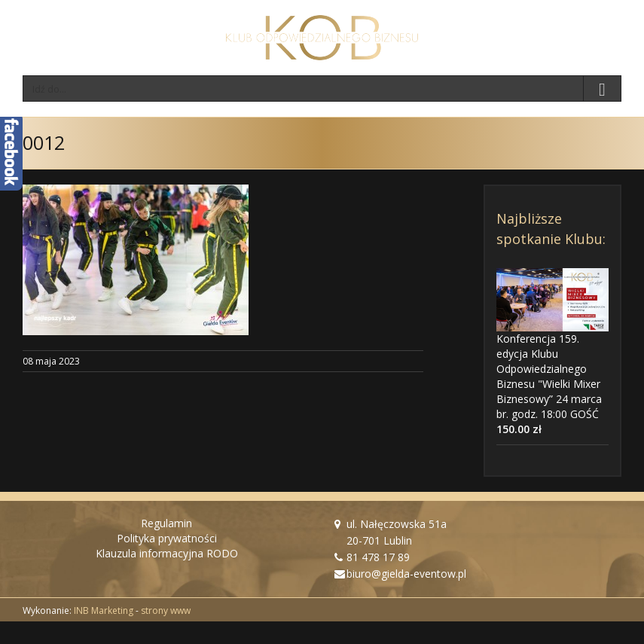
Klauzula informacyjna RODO (167, 553)
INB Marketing (104, 610)
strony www (166, 610)
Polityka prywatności (167, 538)
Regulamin (166, 523)
